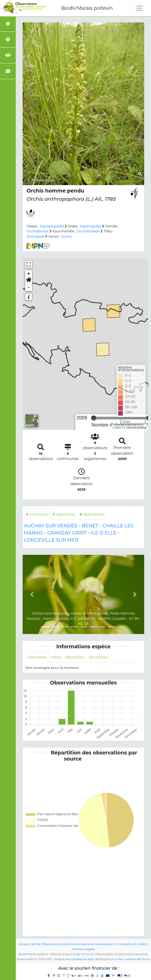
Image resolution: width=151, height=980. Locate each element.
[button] (29, 281)
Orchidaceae (37, 231)
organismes (64, 514)
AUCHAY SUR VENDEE (51, 526)
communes (37, 514)
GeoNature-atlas (83, 959)
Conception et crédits (132, 944)
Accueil (24, 944)
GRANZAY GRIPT (67, 533)
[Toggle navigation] (139, 8)
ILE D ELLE (104, 533)
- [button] (29, 288)
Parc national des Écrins (134, 959)
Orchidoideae (88, 231)
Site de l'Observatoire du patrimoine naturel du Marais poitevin (73, 944)
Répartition (75, 657)
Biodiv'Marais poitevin (87, 8)
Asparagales (91, 226)
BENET (90, 526)
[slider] (94, 418)
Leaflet (117, 428)
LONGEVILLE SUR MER (51, 540)
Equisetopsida (52, 226)
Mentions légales (84, 949)
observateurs (92, 514)
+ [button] (29, 274)
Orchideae (36, 236)
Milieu (56, 657)
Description (37, 657)
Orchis (66, 236)
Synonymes (98, 657)
